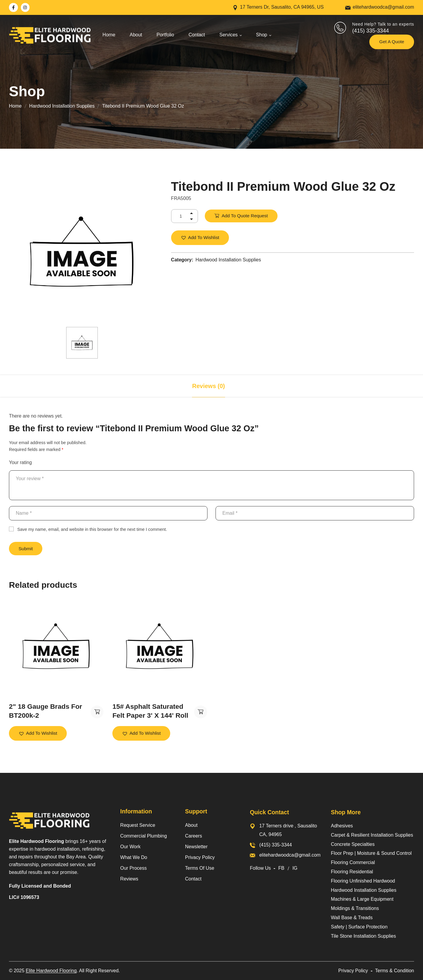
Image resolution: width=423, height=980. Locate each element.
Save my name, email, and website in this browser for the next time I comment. (92, 529)
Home (15, 106)
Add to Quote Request (245, 216)
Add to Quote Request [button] (97, 712)
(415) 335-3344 (370, 31)
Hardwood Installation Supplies (62, 106)
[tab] (208, 386)
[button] (200, 238)
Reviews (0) (208, 386)
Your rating (20, 462)
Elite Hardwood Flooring (51, 971)
